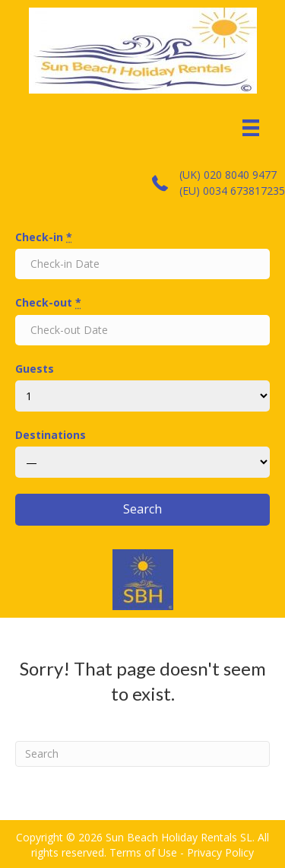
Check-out (48, 302)
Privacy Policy (220, 852)
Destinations (51, 435)
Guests (35, 369)
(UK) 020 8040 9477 (228, 175)
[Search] (142, 754)
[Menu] (251, 128)
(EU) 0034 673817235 (232, 191)
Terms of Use (143, 852)
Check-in (44, 237)
